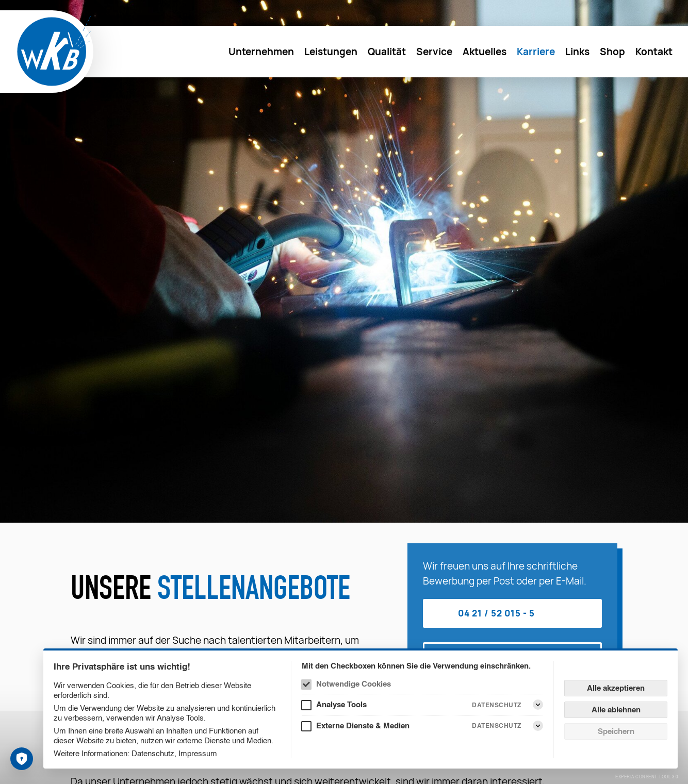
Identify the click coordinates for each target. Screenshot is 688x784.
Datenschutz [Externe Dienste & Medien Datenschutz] (497, 725)
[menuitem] (261, 52)
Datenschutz (153, 753)
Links (577, 52)
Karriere (536, 52)
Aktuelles (485, 52)
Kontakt (654, 52)
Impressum (198, 753)
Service (434, 52)
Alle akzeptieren (616, 688)
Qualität (387, 52)
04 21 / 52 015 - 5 (496, 613)
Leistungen (331, 52)
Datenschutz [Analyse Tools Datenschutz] (497, 705)
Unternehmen (261, 52)
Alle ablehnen (616, 710)
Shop (612, 52)
